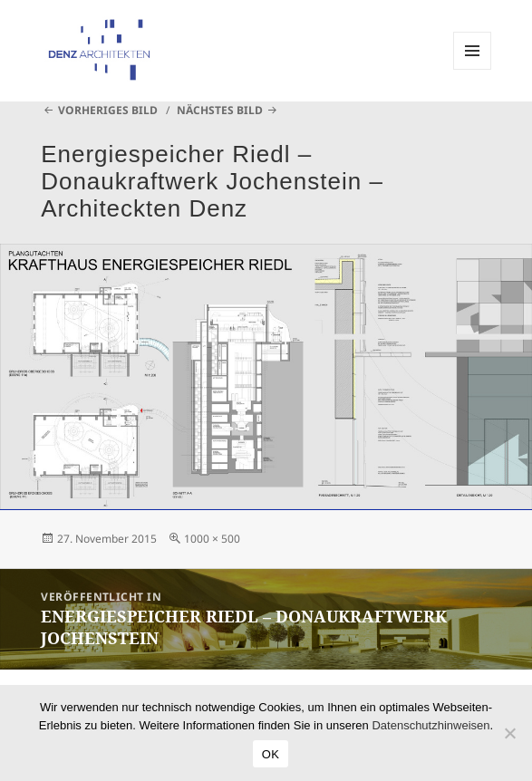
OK (271, 754)
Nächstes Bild (220, 110)
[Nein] (509, 733)
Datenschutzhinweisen (430, 725)
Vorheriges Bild (108, 110)
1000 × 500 (212, 539)
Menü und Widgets (473, 69)
